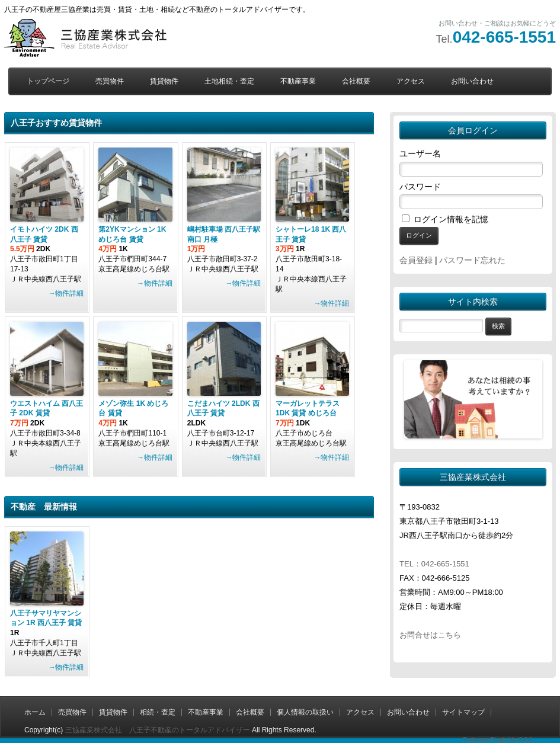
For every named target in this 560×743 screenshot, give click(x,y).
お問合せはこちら (430, 635)
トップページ (48, 81)
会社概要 (356, 81)
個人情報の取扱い (305, 712)
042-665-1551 (504, 37)
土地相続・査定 (229, 81)
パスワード (420, 187)
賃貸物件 (164, 81)
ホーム (35, 712)
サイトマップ (463, 712)
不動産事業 (298, 81)
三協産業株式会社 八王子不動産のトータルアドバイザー (158, 730)
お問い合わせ (472, 81)
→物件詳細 (66, 293)
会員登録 (416, 260)
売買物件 (110, 81)
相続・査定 (158, 712)
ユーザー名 (420, 153)
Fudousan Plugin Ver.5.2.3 (497, 740)
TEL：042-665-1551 (434, 564)
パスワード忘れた (472, 260)
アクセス (411, 81)
